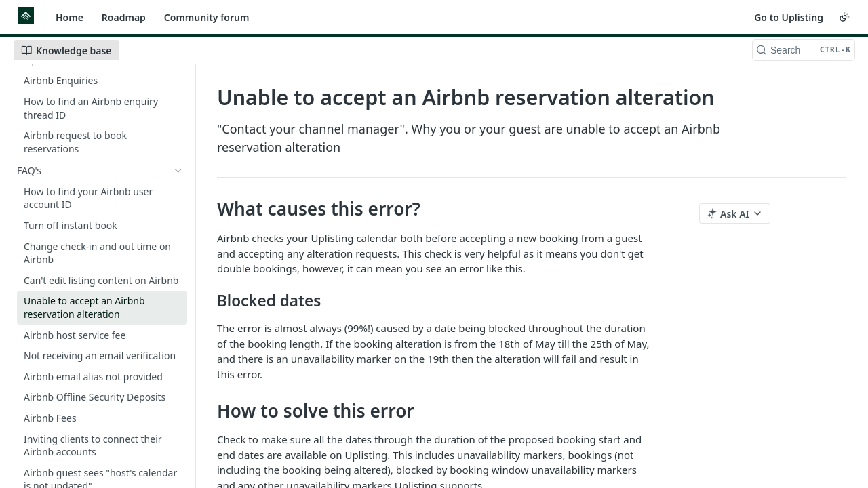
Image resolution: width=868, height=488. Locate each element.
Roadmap (124, 17)
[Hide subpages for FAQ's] (178, 171)
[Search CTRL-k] (804, 50)
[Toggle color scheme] (844, 17)
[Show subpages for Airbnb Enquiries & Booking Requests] (178, 137)
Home (70, 17)
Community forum (207, 17)
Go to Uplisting (789, 17)
